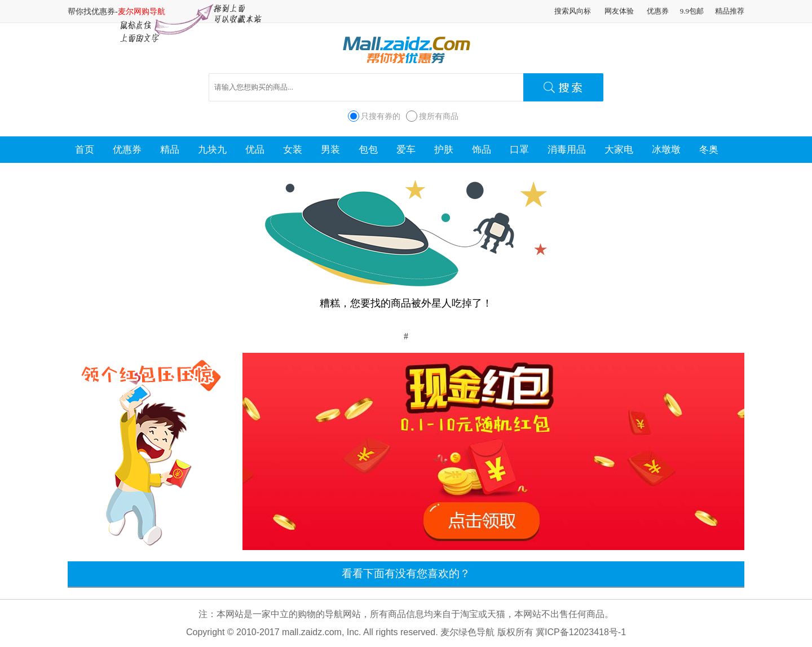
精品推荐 (730, 11)
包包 (368, 150)
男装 (330, 150)
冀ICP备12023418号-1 (581, 632)
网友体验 (619, 11)
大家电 (619, 150)
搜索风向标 (573, 11)
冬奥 (709, 150)
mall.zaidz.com (312, 632)
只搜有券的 (381, 116)
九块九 (212, 150)
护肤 (444, 150)
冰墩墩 (666, 150)
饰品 (482, 150)
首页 (85, 150)
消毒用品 (567, 150)
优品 (255, 150)
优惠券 (658, 11)
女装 (293, 150)
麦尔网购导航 (142, 11)
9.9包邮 (692, 11)
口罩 (519, 150)
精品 (170, 150)
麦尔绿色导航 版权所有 (487, 632)
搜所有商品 (439, 116)
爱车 (406, 150)
